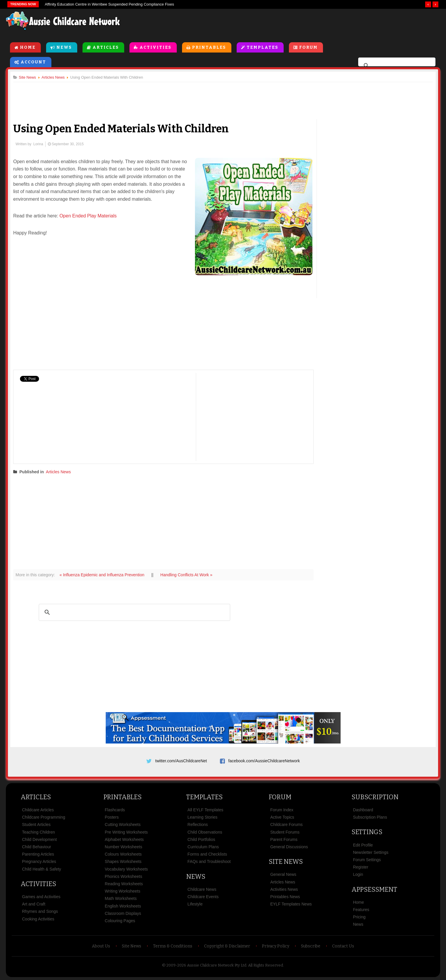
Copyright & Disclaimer (227, 946)
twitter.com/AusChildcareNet (181, 761)
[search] (396, 66)
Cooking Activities (38, 919)
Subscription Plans (370, 817)
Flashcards (115, 810)
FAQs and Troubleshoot (209, 861)
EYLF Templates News (291, 904)
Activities (155, 47)
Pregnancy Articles (39, 861)
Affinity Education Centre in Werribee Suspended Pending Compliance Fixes (109, 4)
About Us (101, 946)
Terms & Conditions (173, 946)
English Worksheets (123, 906)
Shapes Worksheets (123, 861)
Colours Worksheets (123, 854)
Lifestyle (195, 904)
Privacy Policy (276, 946)
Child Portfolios (201, 839)
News (64, 47)
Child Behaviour (37, 847)
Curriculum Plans (203, 847)
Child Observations (205, 832)
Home (28, 47)
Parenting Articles (38, 854)
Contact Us (343, 946)
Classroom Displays (123, 913)
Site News (286, 862)
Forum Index (282, 810)
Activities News (284, 889)
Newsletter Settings (371, 852)
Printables (209, 47)
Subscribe (311, 946)
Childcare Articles (38, 810)
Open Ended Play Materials (88, 216)
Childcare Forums (286, 824)
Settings (367, 832)
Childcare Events (203, 897)
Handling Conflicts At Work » (186, 575)
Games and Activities (41, 897)
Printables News (285, 897)
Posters (112, 817)
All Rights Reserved (266, 965)
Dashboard (363, 810)
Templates (262, 47)
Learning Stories (203, 817)
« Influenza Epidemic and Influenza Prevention (103, 575)
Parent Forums (284, 839)
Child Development (39, 839)
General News (283, 874)
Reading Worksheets (124, 884)
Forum (308, 47)
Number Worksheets (123, 847)
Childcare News (202, 889)
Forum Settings (367, 860)
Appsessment (374, 889)
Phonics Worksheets (123, 876)
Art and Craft (34, 904)
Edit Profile (363, 845)
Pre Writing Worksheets (126, 832)
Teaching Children (38, 832)
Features (361, 910)
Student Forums (285, 832)
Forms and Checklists (207, 854)
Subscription (375, 797)
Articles (106, 47)
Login (358, 874)
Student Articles (36, 824)
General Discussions (289, 847)
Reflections (198, 824)
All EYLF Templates (206, 810)
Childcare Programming (44, 817)
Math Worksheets (121, 898)
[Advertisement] (307, 23)
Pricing (359, 917)
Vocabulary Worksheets (126, 869)
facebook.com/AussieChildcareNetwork (264, 761)
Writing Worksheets (123, 891)
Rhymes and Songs (40, 911)
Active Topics (282, 817)
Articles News (58, 472)
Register (361, 867)
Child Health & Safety (42, 869)
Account (33, 62)
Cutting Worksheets (123, 824)
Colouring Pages (120, 921)
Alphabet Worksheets (124, 839)
